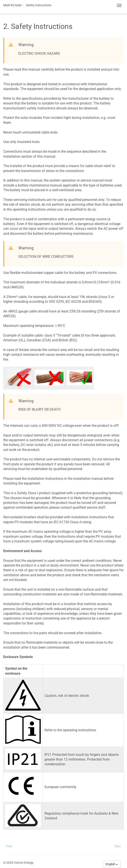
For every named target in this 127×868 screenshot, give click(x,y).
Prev (9, 846)
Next (118, 846)
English (112, 864)
